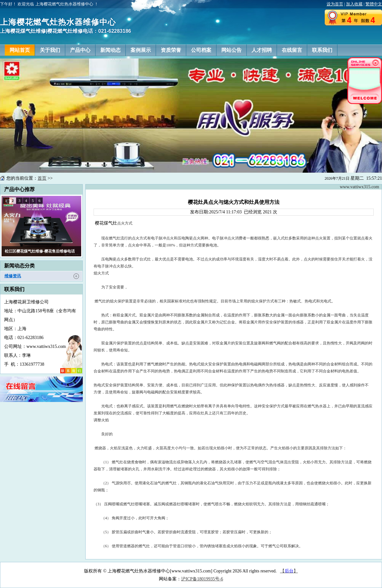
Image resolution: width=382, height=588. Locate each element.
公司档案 (201, 50)
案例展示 (141, 50)
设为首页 (335, 4)
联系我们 (322, 50)
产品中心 (80, 50)
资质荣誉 (171, 50)
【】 (289, 571)
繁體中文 (374, 4)
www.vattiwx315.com (359, 187)
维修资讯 (13, 276)
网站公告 (231, 50)
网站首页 (20, 50)
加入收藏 (354, 4)
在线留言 (292, 50)
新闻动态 (110, 50)
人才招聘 (262, 50)
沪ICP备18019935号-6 (202, 579)
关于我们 (50, 50)
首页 (42, 178)
